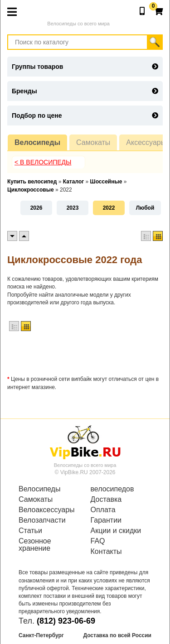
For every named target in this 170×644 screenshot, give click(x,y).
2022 (109, 208)
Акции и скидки (116, 531)
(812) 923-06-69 (66, 621)
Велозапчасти (42, 520)
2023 (73, 208)
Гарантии (106, 520)
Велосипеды (37, 142)
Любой (145, 208)
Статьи (30, 531)
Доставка (106, 500)
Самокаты (93, 142)
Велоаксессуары (47, 510)
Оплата (103, 510)
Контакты (106, 552)
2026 (36, 208)
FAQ (98, 541)
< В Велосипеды (43, 162)
